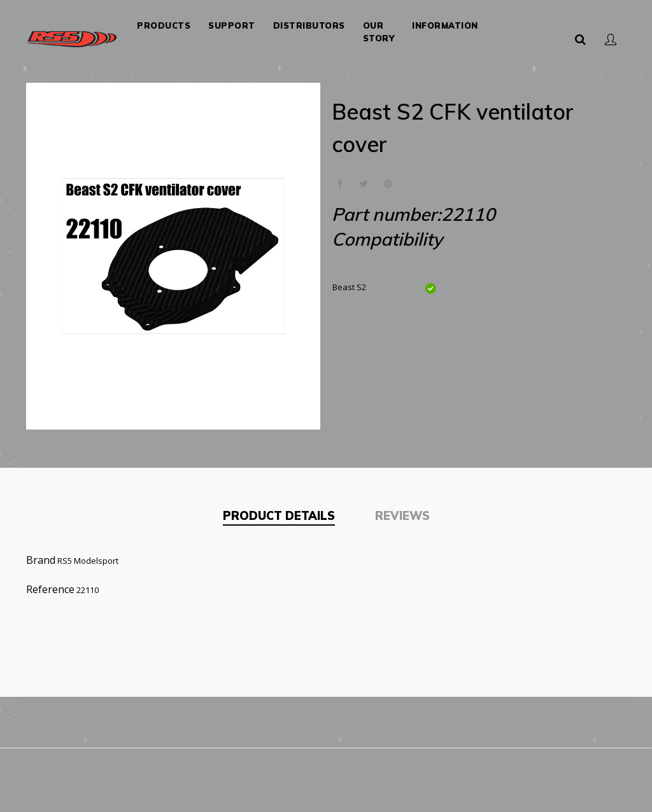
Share (340, 184)
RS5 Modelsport (88, 561)
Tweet (364, 184)
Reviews (402, 516)
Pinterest (388, 184)
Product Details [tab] (279, 516)
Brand (41, 560)
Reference (50, 589)
